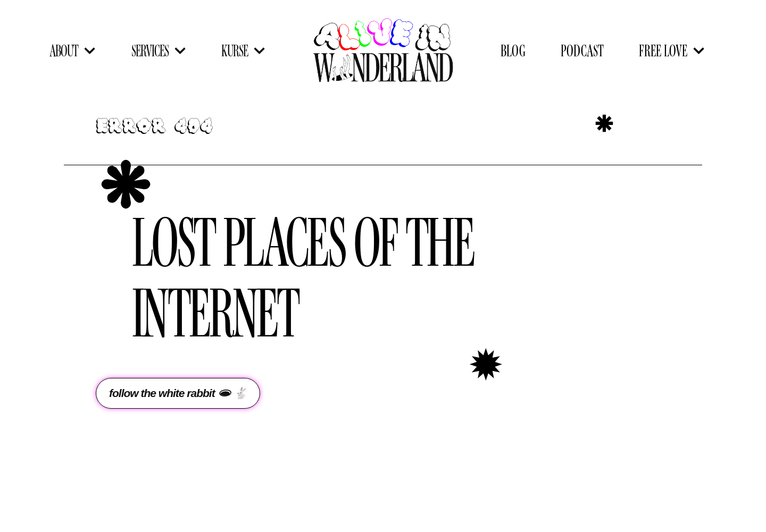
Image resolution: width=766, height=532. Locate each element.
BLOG (513, 50)
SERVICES (159, 51)
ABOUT (73, 51)
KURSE (243, 51)
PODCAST (582, 50)
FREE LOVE (672, 51)
